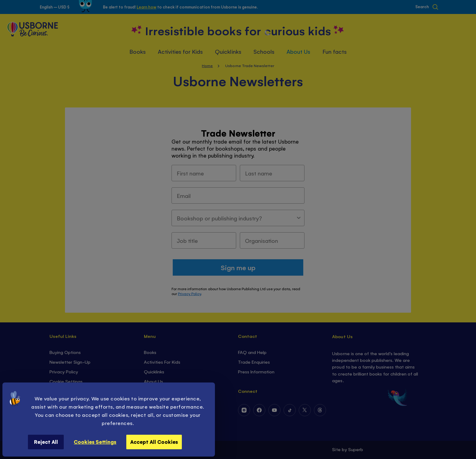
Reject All (46, 442)
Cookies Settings (95, 442)
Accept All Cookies (154, 442)
